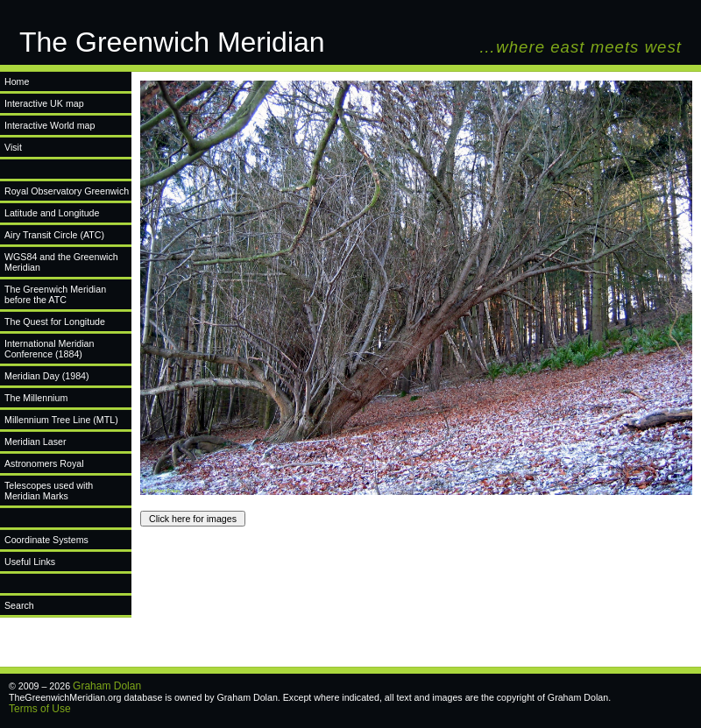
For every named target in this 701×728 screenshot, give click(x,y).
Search (19, 605)
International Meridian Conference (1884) (49, 349)
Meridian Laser (35, 442)
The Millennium (36, 398)
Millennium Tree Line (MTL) (61, 420)
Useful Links (30, 562)
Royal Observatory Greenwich (67, 191)
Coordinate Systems (46, 540)
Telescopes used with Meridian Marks (49, 491)
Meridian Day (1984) (47, 376)
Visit (13, 147)
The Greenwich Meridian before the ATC (55, 294)
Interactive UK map (44, 103)
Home (17, 81)
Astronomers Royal (44, 463)
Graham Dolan (107, 686)
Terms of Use (40, 709)
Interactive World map (50, 125)
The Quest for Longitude (55, 322)
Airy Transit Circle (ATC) (54, 235)
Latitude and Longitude (52, 213)
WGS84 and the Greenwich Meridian (61, 262)
